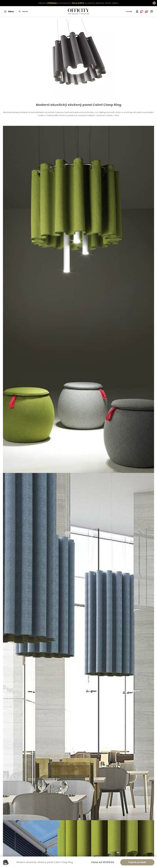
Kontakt (129, 11)
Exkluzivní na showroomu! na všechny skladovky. (71, 3)
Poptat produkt (137, 862)
